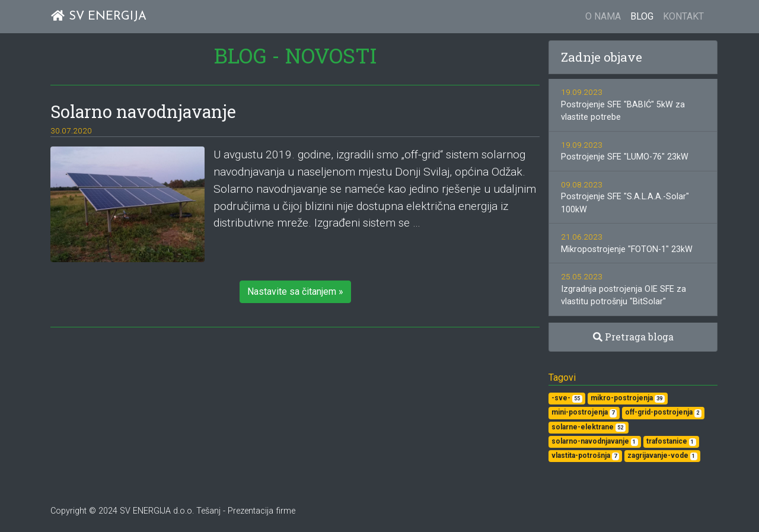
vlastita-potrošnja (585, 456)
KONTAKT (683, 16)
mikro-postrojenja (628, 398)
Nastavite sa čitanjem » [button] (295, 292)
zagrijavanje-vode (662, 456)
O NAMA (603, 16)
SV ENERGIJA (98, 16)
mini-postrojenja (584, 412)
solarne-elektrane (589, 427)
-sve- (567, 398)
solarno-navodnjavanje (595, 442)
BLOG (642, 16)
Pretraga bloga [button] (633, 337)
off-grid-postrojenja (663, 412)
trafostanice (671, 442)
